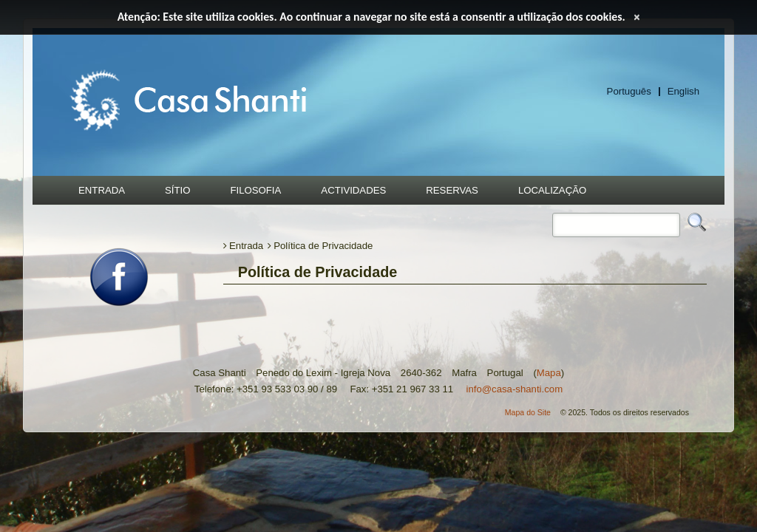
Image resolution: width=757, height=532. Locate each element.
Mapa (549, 373)
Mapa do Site (528, 412)
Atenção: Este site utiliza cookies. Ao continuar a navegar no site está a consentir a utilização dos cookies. (371, 17)
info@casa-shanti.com (514, 389)
